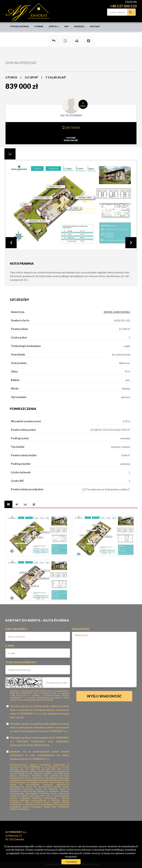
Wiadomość (81, 629)
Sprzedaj (79, 26)
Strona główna (19, 26)
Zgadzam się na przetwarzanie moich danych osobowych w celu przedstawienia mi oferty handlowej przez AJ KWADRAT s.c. (38, 755)
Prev (11, 243)
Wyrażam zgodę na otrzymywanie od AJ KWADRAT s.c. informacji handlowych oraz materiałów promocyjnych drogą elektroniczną (38, 741)
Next (131, 243)
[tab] (10, 154)
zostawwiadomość (71, 139)
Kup (67, 26)
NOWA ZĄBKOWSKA (117, 312)
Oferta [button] (54, 26)
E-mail (10, 646)
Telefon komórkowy (21, 662)
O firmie (39, 26)
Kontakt (95, 26)
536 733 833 (71, 128)
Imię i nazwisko (16, 629)
